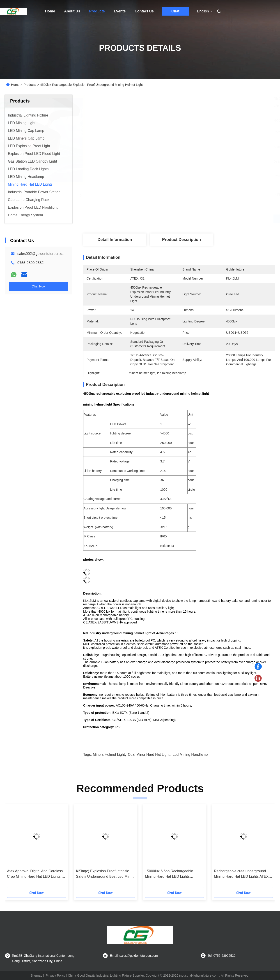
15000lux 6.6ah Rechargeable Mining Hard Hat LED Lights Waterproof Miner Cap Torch (169, 874)
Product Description (181, 240)
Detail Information (115, 240)
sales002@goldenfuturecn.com (42, 254)
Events (120, 11)
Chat (175, 11)
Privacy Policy (56, 975)
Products (97, 11)
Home (50, 11)
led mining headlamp (190, 755)
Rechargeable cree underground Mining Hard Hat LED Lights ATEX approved (241, 874)
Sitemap (36, 975)
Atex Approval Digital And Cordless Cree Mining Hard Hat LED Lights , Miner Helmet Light (35, 874)
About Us (72, 11)
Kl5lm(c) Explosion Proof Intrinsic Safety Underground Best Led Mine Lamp (104, 874)
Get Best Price (203, 219)
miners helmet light (109, 755)
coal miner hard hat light (149, 755)
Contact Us (144, 11)
